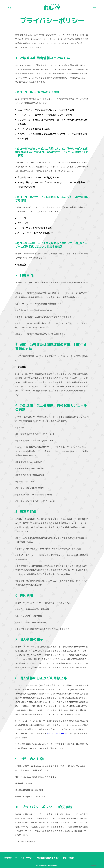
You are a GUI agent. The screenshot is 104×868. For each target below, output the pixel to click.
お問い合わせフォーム (56, 733)
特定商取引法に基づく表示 (48, 858)
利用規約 (8, 858)
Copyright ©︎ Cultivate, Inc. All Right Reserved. (48, 866)
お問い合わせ (68, 858)
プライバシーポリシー (24, 858)
